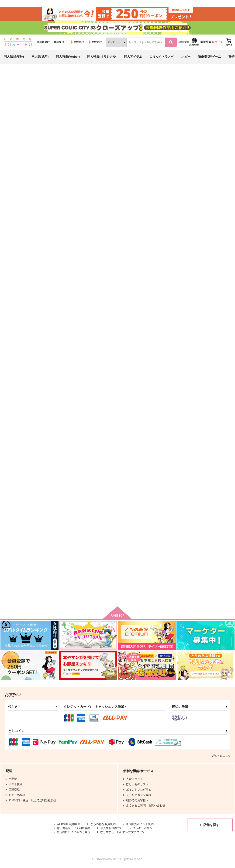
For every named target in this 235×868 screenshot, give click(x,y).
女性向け (95, 42)
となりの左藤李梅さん (114, 554)
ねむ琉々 (138, 99)
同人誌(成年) (40, 57)
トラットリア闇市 (156, 330)
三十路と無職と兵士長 (205, 442)
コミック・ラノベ (162, 57)
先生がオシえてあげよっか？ (73, 330)
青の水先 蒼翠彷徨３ (169, 99)
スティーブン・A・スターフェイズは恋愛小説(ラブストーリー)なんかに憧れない (73, 446)
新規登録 (206, 42)
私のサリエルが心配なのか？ (118, 330)
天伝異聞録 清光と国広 (112, 99)
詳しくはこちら (221, 756)
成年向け (59, 42)
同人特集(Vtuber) (68, 57)
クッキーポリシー (144, 829)
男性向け (77, 42)
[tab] (73, 146)
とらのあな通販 (12, 77)
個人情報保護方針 (111, 829)
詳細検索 (184, 42)
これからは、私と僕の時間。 (164, 442)
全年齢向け (43, 42)
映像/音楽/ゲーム (209, 57)
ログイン (218, 42)
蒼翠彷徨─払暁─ (155, 222)
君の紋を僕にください (205, 330)
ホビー (186, 57)
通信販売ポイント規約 (140, 825)
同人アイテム (133, 57)
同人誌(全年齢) (14, 57)
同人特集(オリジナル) (102, 57)
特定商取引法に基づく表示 (73, 833)
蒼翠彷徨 (196, 222)
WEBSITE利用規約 (69, 825)
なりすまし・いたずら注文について (123, 833)
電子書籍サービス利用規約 (73, 829)
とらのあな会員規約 (103, 825)
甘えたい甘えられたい (114, 442)
